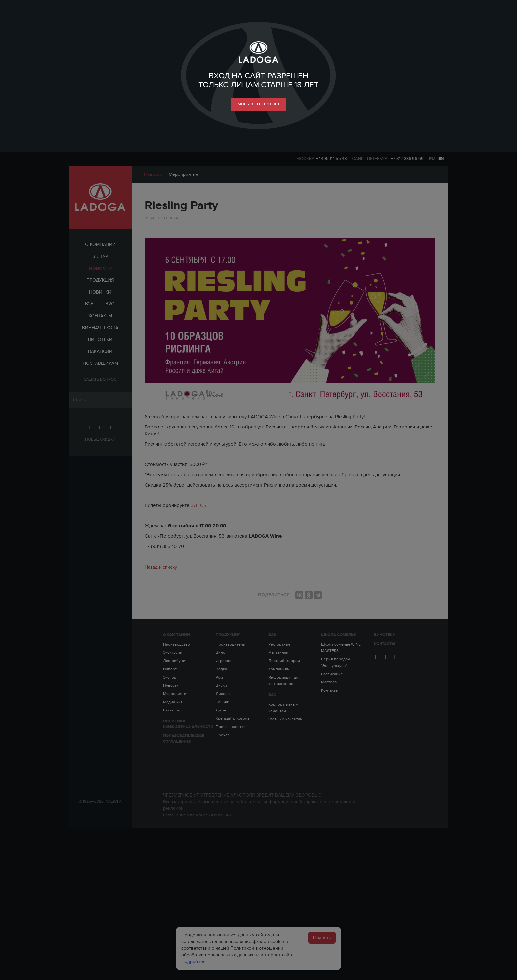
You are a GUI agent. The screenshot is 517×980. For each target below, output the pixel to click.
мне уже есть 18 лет (259, 104)
